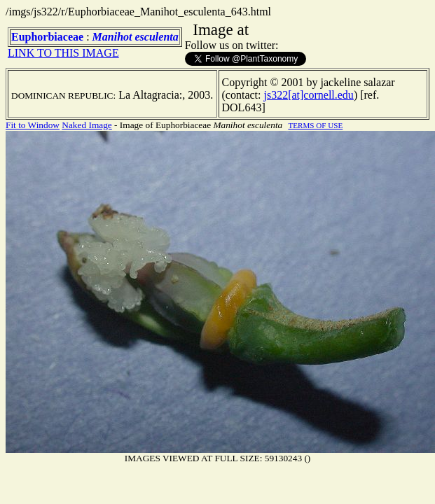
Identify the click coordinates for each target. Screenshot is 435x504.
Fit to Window (33, 125)
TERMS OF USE (315, 125)
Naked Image (87, 125)
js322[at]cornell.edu (308, 95)
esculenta (157, 37)
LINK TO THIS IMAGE (63, 53)
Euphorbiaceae (47, 37)
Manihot (112, 37)
